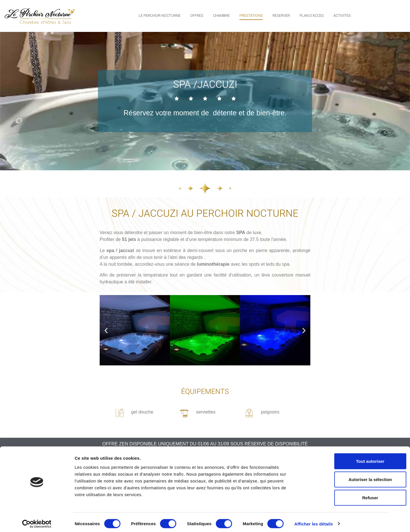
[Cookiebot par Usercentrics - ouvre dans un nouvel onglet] (37, 521)
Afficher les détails (314, 521)
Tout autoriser (348, 458)
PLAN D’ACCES (312, 16)
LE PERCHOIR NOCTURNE (160, 16)
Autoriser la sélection (348, 476)
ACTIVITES (342, 16)
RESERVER (281, 16)
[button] (106, 330)
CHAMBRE (221, 16)
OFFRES (197, 16)
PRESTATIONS (251, 16)
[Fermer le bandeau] (401, 452)
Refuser (348, 495)
